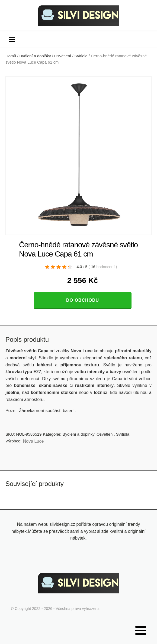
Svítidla (81, 56)
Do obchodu (83, 300)
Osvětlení (63, 56)
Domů (11, 56)
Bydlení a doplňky (35, 56)
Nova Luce (33, 441)
